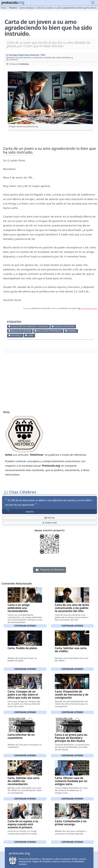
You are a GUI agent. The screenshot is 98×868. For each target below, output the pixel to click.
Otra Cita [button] (50, 518)
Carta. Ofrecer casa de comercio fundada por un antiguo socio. (71, 781)
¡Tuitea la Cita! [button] (49, 523)
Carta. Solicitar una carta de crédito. (71, 650)
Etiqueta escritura (64, 326)
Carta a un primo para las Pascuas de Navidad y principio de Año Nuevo (71, 738)
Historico (16, 335)
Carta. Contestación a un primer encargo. (71, 823)
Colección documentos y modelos (30, 326)
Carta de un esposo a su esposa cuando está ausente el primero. (23, 824)
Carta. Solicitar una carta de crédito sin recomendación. (23, 781)
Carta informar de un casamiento (21, 736)
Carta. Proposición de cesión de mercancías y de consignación (72, 695)
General (72, 331)
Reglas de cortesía (21, 331)
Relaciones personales (50, 331)
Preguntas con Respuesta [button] (50, 570)
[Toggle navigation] (93, 3)
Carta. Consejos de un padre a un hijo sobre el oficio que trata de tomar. (24, 695)
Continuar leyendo (25, 626)
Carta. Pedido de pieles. (23, 648)
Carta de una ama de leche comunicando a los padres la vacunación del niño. (72, 608)
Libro (31, 335)
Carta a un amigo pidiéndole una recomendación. (19, 608)
